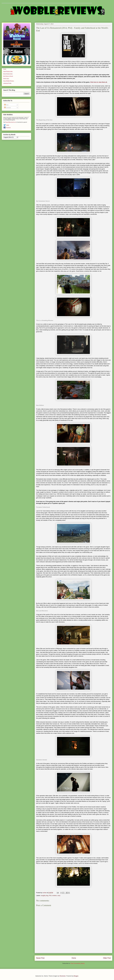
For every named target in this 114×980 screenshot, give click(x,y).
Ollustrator (62, 976)
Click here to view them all (99, 82)
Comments (8, 108)
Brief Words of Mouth (8, 76)
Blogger (76, 976)
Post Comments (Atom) (77, 963)
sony (59, 896)
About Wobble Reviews (9, 81)
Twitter (8, 125)
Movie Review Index (8, 74)
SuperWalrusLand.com (11, 122)
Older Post (107, 958)
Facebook (8, 128)
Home (74, 958)
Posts (6, 105)
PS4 (50, 896)
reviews (54, 896)
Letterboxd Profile (7, 83)
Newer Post (40, 958)
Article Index (6, 79)
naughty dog (45, 896)
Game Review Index (8, 72)
